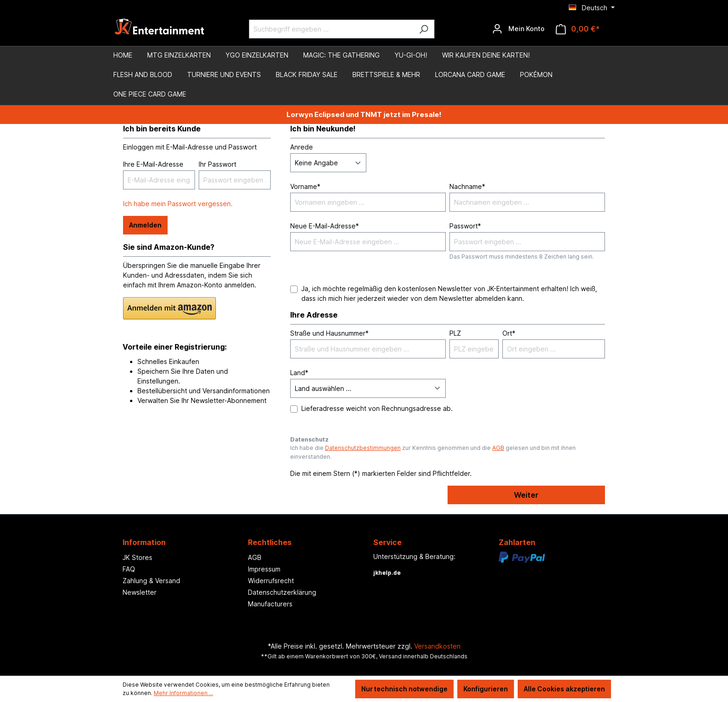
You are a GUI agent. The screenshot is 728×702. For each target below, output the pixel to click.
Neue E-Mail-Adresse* (325, 226)
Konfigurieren (486, 689)
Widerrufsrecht (271, 581)
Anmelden (145, 225)
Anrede (302, 147)
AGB (498, 448)
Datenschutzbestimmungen (363, 448)
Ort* (509, 333)
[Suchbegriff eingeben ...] (331, 29)
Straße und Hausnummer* (329, 333)
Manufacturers (270, 604)
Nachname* (467, 186)
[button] (169, 308)
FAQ (129, 569)
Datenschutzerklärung (282, 592)
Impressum (264, 569)
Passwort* (465, 226)
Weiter (526, 495)
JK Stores (137, 557)
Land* (299, 373)
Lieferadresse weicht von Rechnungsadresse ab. (377, 408)
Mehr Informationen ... (183, 693)
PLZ (455, 333)
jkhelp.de (387, 573)
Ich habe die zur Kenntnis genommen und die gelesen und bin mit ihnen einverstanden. (433, 452)
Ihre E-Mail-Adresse (153, 164)
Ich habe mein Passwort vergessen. (178, 204)
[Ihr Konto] (518, 29)
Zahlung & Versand (151, 581)
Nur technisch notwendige (404, 689)
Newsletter (140, 592)
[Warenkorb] (578, 29)
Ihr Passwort (218, 164)
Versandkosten (437, 646)
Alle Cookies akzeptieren (564, 689)
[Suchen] (424, 29)
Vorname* (305, 186)
